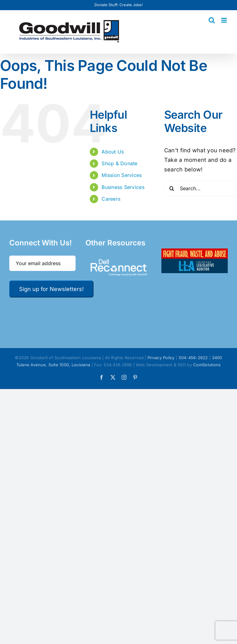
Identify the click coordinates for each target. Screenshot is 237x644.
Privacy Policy (161, 358)
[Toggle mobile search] (212, 20)
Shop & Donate (120, 163)
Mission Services (122, 175)
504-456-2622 (193, 358)
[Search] (172, 188)
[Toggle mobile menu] (225, 20)
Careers (111, 199)
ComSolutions (207, 365)
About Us (113, 152)
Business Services (123, 187)
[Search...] (201, 188)
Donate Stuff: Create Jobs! (118, 5)
